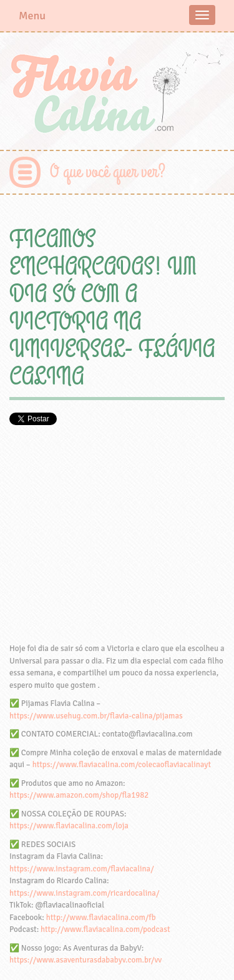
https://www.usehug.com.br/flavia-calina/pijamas (96, 716)
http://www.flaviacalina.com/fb (101, 918)
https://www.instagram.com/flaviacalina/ (82, 869)
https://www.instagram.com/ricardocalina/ (84, 893)
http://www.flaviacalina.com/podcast (105, 929)
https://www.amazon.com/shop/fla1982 (79, 795)
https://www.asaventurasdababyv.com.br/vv (85, 960)
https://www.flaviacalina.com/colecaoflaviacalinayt (122, 765)
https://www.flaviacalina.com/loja (69, 826)
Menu (32, 16)
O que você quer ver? (108, 172)
